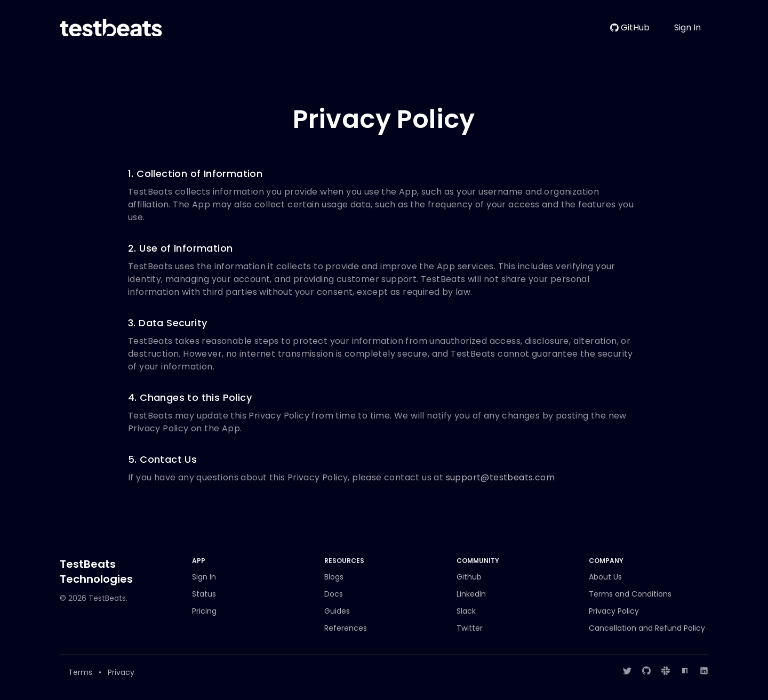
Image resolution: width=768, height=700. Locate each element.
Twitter (470, 628)
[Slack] (666, 671)
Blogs (334, 577)
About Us (605, 577)
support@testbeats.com (500, 477)
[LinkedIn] (704, 671)
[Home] (111, 28)
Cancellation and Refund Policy (647, 628)
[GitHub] (646, 671)
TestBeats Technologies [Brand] (96, 572)
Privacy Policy (614, 611)
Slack (466, 611)
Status (204, 594)
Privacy (121, 672)
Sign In (687, 27)
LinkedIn (471, 594)
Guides (337, 611)
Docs (334, 594)
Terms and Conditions (630, 594)
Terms (80, 672)
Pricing (204, 611)
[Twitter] (627, 671)
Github (469, 577)
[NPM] (685, 671)
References (346, 628)
